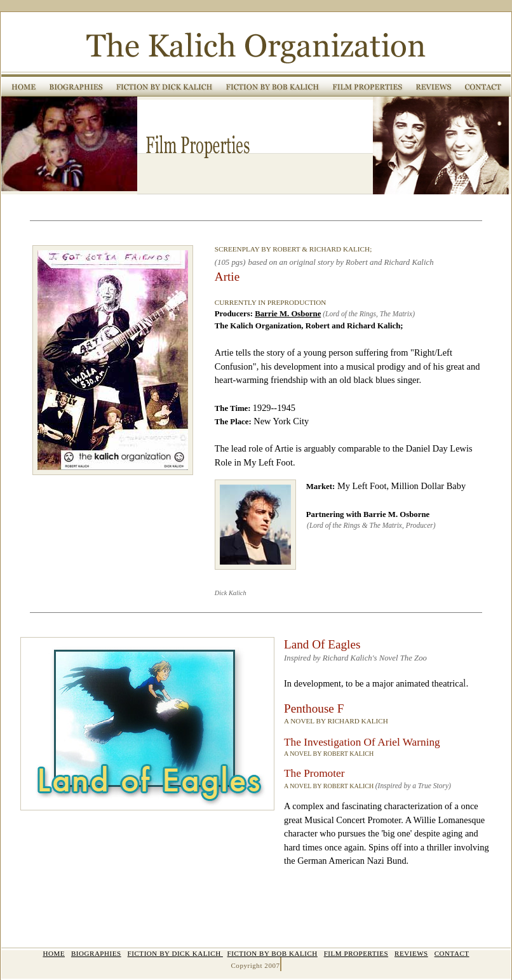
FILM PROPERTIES (356, 953)
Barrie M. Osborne (288, 314)
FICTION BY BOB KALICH (273, 953)
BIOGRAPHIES (96, 953)
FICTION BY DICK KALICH (175, 953)
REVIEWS (411, 953)
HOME (54, 953)
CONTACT (452, 953)
